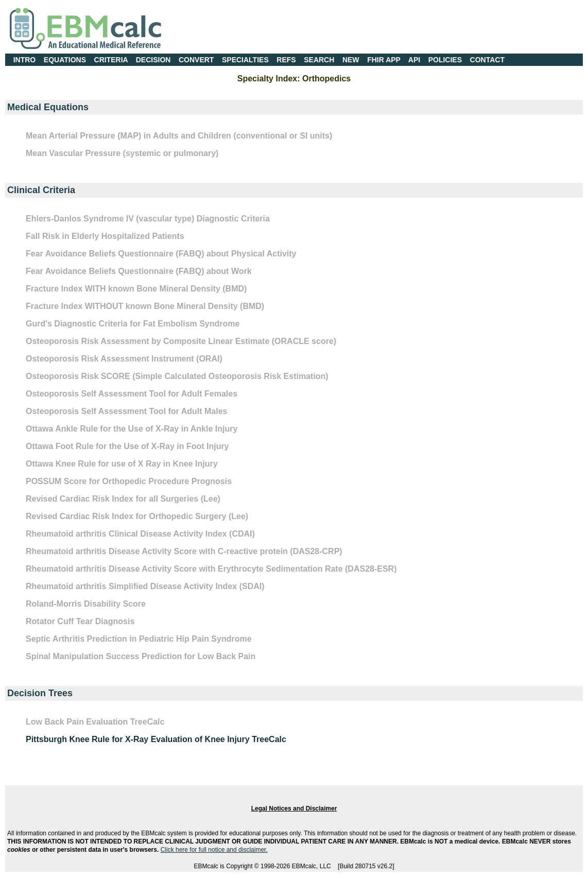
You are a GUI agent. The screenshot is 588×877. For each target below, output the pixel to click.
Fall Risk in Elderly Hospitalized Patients (105, 236)
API (414, 60)
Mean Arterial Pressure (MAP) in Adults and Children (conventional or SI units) (179, 136)
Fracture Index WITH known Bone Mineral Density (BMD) (136, 289)
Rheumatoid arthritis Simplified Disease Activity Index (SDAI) (145, 586)
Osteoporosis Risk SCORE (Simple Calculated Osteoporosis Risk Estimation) (177, 376)
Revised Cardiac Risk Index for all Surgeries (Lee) (123, 499)
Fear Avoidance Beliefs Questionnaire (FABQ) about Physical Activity (161, 254)
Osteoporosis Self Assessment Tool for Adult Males (126, 411)
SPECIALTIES (245, 60)
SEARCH (319, 60)
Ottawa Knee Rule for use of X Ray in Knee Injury (122, 464)
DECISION (153, 60)
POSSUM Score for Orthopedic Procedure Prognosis (129, 481)
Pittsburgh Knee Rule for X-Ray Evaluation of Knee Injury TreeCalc (156, 739)
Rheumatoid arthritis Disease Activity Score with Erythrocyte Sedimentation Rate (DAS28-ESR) (211, 569)
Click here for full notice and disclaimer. (214, 850)
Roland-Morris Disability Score (86, 604)
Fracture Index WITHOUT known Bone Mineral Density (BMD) (145, 306)
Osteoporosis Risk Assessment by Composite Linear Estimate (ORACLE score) (181, 341)
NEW (351, 60)
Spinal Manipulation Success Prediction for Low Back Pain (141, 656)
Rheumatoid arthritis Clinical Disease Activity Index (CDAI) (140, 534)
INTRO (25, 60)
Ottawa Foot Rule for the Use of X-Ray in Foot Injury (127, 446)
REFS (286, 60)
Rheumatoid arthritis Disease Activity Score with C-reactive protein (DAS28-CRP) (184, 551)
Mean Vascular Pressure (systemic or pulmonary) (122, 153)
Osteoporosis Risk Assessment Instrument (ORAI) (124, 359)
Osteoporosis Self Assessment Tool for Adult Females (132, 394)
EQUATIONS (65, 60)
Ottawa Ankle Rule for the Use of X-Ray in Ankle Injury (132, 429)
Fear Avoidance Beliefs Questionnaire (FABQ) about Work (139, 271)
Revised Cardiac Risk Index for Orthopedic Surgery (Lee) (137, 516)
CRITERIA (111, 60)
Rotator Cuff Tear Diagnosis (80, 621)
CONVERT (196, 60)
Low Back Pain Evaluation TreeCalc (95, 722)
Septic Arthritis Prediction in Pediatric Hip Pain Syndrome (139, 639)
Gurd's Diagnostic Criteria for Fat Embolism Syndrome (133, 324)
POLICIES (445, 60)
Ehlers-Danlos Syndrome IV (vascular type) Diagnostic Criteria (148, 219)
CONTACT (487, 60)
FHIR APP (384, 60)
